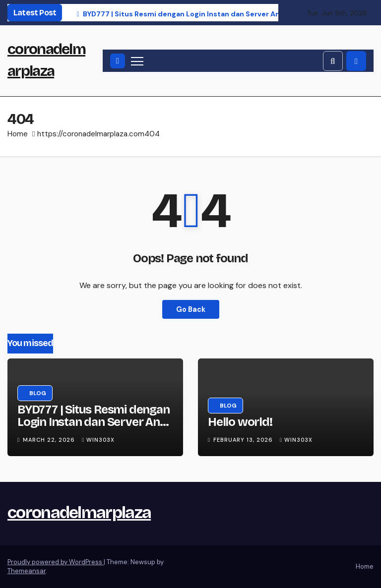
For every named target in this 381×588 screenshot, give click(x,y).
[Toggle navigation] (137, 61)
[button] (333, 61)
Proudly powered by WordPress (56, 562)
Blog (38, 393)
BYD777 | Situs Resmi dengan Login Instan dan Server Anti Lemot (94, 422)
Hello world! (240, 422)
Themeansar (27, 571)
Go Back (191, 309)
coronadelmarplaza (79, 512)
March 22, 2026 (50, 440)
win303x (98, 440)
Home (18, 134)
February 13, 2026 (244, 440)
